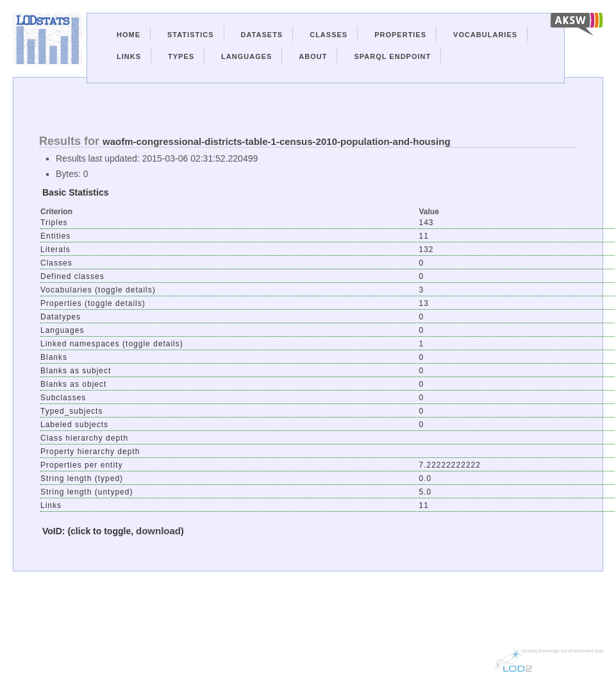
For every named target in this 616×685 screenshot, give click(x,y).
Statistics (191, 35)
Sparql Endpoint (392, 56)
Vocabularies (485, 35)
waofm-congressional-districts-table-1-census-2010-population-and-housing (277, 141)
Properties (400, 35)
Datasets (262, 35)
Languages (246, 56)
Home (129, 35)
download (158, 531)
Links (129, 56)
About (313, 56)
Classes (329, 35)
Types (181, 56)
